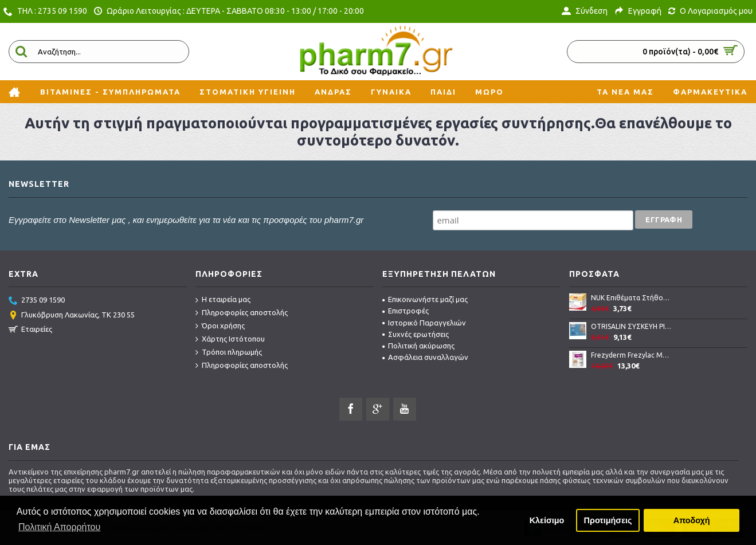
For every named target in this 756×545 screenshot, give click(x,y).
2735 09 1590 (37, 301)
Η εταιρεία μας (223, 300)
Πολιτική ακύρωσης (418, 346)
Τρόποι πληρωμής (229, 352)
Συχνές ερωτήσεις (416, 334)
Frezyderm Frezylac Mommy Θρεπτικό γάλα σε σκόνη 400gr (632, 355)
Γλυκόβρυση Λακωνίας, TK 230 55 (72, 316)
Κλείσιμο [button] (547, 520)
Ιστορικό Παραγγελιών (424, 323)
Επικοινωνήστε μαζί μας (425, 299)
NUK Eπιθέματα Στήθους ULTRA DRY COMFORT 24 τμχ (632, 298)
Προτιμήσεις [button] (608, 520)
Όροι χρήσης (220, 326)
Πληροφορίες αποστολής (242, 313)
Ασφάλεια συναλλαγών (425, 357)
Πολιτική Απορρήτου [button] (59, 527)
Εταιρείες (30, 330)
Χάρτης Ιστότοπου (230, 339)
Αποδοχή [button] (692, 520)
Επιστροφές (406, 311)
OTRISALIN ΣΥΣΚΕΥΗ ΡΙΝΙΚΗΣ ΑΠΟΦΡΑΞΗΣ (632, 326)
